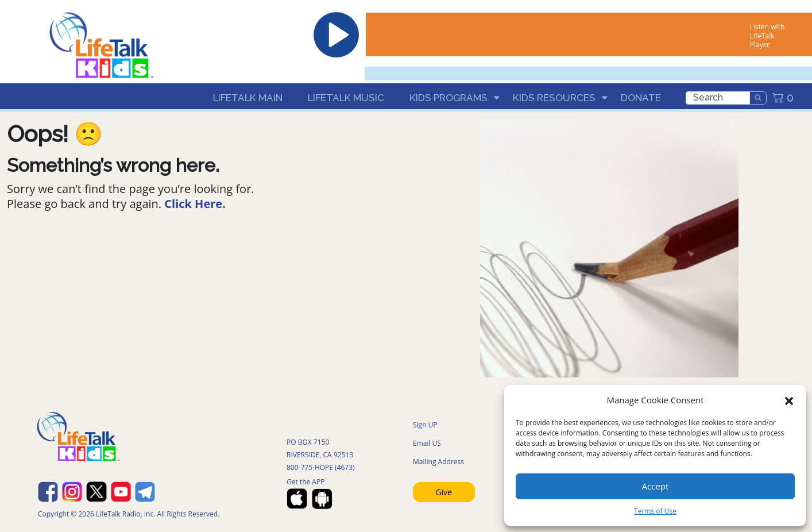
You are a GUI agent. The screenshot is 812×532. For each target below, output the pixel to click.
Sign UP (425, 425)
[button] (789, 400)
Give (444, 492)
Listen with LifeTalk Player (767, 36)
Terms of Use (655, 511)
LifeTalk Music (346, 98)
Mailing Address (438, 462)
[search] (718, 98)
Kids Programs (448, 98)
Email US (427, 443)
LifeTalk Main (248, 98)
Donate (641, 98)
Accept (656, 486)
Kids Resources (554, 98)
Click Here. (195, 204)
